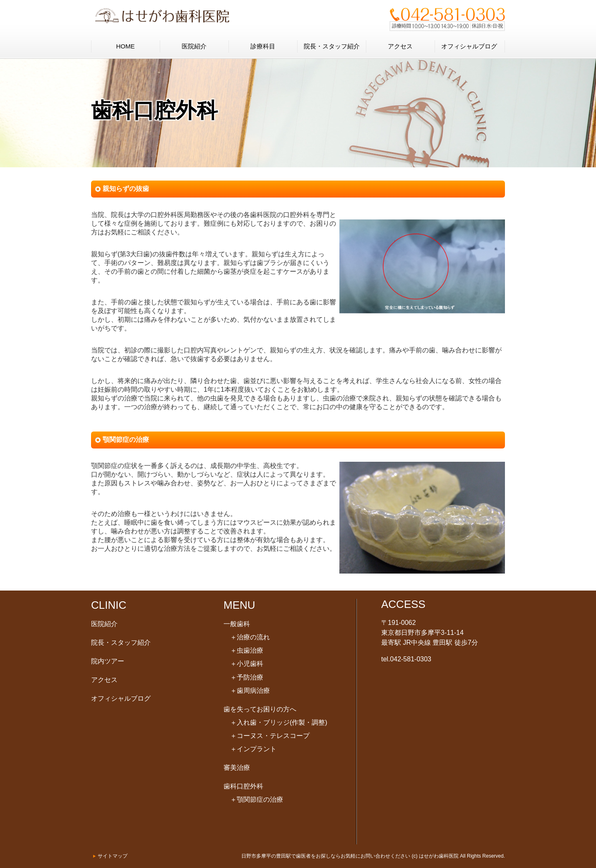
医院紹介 (194, 46)
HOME (126, 46)
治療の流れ (250, 637)
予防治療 (247, 677)
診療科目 (263, 46)
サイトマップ (113, 856)
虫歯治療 (247, 650)
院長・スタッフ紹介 (332, 46)
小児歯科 (247, 664)
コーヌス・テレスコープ (270, 736)
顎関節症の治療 (257, 799)
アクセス (400, 46)
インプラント (253, 749)
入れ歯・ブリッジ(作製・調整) (279, 722)
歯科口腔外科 (243, 786)
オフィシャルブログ (469, 46)
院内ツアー (108, 661)
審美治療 (237, 768)
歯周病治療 (250, 691)
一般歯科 (237, 624)
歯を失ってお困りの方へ (260, 709)
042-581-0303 (411, 659)
